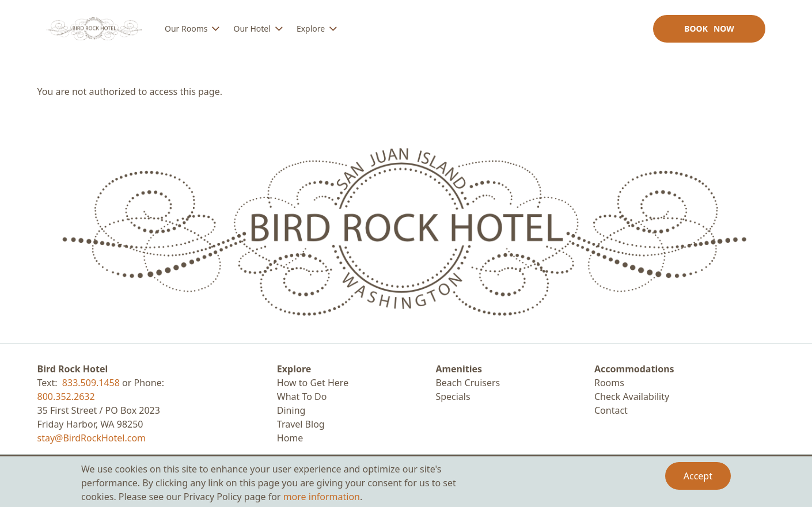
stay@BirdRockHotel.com (92, 438)
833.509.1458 (91, 383)
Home (290, 438)
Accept (698, 476)
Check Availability (632, 397)
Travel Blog (301, 424)
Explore (294, 369)
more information (322, 497)
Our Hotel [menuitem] (252, 28)
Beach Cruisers (468, 383)
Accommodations (634, 369)
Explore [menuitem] (311, 28)
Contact (611, 410)
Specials (453, 397)
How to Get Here (313, 383)
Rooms (609, 383)
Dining (291, 410)
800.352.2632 (66, 397)
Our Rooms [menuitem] (186, 28)
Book (709, 28)
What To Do (302, 397)
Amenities (459, 369)
